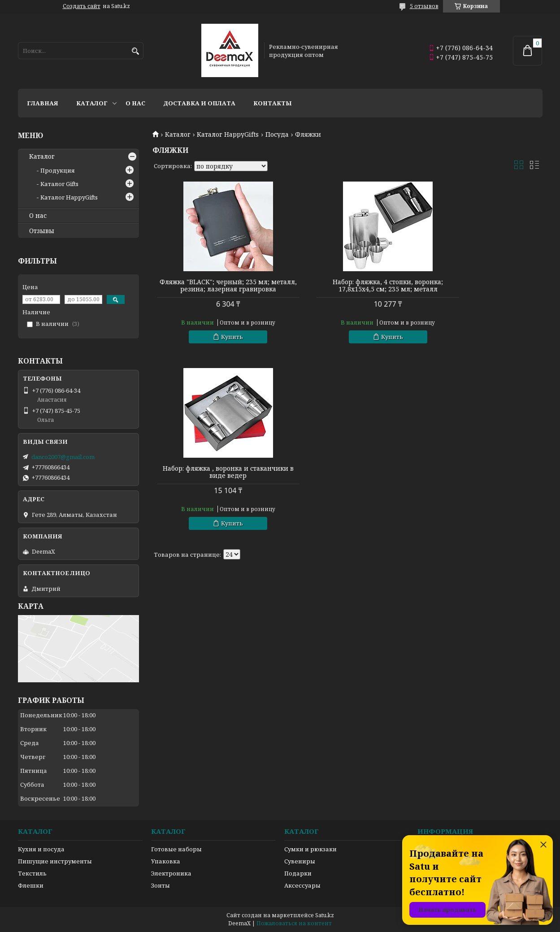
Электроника (171, 873)
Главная (43, 103)
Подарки (298, 873)
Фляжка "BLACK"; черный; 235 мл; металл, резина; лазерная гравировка (215, 289)
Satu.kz (325, 915)
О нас (135, 103)
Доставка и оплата (199, 103)
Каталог (92, 103)
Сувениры (300, 861)
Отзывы (42, 231)
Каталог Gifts (59, 184)
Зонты (161, 885)
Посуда (277, 134)
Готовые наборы (176, 849)
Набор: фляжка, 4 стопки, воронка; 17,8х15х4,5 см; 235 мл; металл (347, 286)
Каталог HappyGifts (228, 134)
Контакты (273, 103)
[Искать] (136, 51)
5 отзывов (424, 6)
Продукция (58, 170)
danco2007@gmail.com (63, 457)
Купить (219, 344)
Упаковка (166, 861)
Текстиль (32, 873)
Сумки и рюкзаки (310, 849)
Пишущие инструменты (55, 861)
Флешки (31, 885)
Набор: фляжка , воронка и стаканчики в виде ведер (480, 286)
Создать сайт (82, 6)
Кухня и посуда (41, 849)
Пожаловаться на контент (294, 923)
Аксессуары (302, 885)
